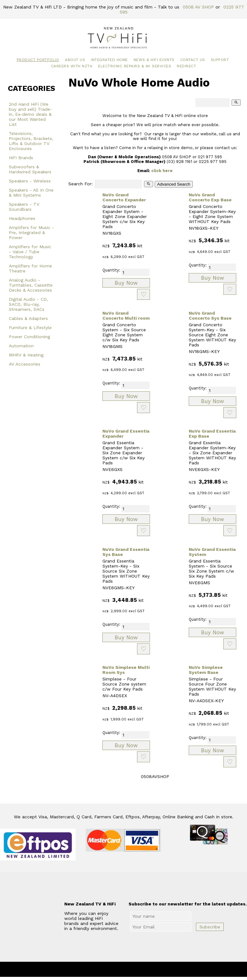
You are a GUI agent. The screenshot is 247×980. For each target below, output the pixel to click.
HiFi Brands (21, 158)
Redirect (186, 66)
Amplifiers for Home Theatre (30, 268)
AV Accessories (25, 364)
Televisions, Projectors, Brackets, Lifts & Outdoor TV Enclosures (31, 141)
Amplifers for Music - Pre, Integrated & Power (32, 232)
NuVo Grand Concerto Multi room (126, 316)
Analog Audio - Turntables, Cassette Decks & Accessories (31, 285)
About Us (75, 60)
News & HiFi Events (154, 60)
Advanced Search (174, 184)
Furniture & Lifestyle (30, 328)
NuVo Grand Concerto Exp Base (210, 197)
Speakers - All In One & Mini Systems (31, 193)
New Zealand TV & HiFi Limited (141, 969)
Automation (21, 346)
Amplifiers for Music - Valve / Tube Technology (30, 252)
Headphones (22, 218)
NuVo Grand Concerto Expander (124, 197)
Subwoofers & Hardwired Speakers (30, 169)
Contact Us (193, 60)
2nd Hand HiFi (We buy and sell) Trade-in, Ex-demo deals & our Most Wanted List (31, 114)
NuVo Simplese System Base (206, 670)
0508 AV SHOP (198, 7)
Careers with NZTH (72, 66)
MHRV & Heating (26, 355)
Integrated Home (109, 60)
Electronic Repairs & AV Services (135, 66)
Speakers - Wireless (30, 181)
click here (162, 171)
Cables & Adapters (28, 318)
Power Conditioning (29, 337)
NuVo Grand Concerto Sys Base (210, 316)
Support (220, 60)
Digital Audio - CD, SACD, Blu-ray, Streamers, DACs (28, 304)
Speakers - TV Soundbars (24, 207)
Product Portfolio (38, 60)
